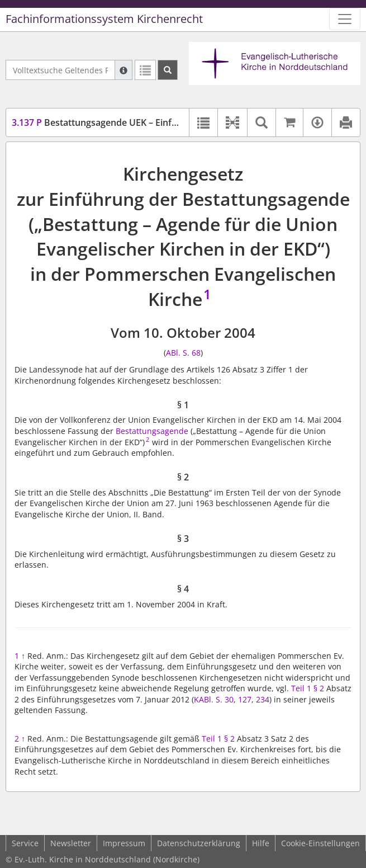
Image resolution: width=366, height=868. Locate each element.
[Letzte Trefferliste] (145, 70)
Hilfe (261, 843)
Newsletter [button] (71, 843)
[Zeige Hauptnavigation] (345, 19)
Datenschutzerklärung (199, 843)
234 (263, 699)
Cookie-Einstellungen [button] (320, 843)
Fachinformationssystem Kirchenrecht (104, 19)
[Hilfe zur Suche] (123, 70)
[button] (232, 122)
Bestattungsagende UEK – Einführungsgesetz (123, 122)
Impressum (124, 843)
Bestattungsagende (152, 431)
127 (245, 699)
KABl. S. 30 (214, 699)
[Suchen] (168, 70)
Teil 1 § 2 (308, 688)
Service (25, 843)
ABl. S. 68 (183, 353)
